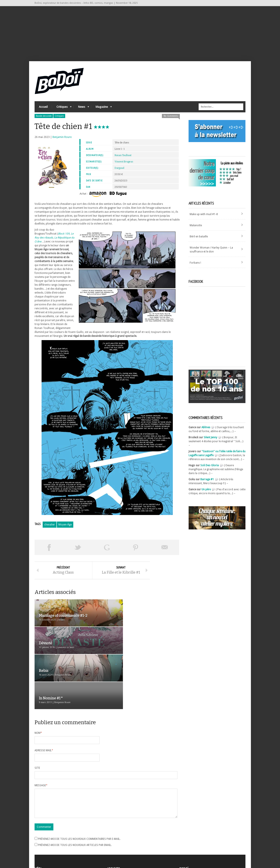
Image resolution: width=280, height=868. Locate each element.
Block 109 (64, 236)
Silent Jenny (210, 440)
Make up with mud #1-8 (204, 217)
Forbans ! (195, 265)
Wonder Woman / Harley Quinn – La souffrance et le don (211, 252)
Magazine (101, 110)
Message (41, 734)
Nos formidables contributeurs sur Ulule (205, 847)
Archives (112, 833)
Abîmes (206, 430)
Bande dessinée (44, 119)
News (81, 110)
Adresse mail (44, 699)
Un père (206, 492)
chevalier (50, 527)
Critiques (62, 110)
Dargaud (119, 171)
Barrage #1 (207, 482)
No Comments (171, 119)
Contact (185, 839)
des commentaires (48, 845)
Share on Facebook (49, 550)
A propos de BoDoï (192, 832)
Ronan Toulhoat (123, 158)
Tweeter (78, 550)
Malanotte (196, 228)
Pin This (136, 550)
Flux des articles (47, 841)
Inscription (41, 833)
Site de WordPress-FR (47, 849)
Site (37, 716)
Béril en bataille (199, 239)
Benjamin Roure (62, 140)
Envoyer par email (165, 550)
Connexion (41, 837)
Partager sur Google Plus (107, 550)
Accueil (43, 109)
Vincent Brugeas (124, 164)
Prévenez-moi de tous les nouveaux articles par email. (75, 799)
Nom (38, 681)
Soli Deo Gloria (210, 468)
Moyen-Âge (65, 527)
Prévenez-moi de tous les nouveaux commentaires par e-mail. (79, 793)
